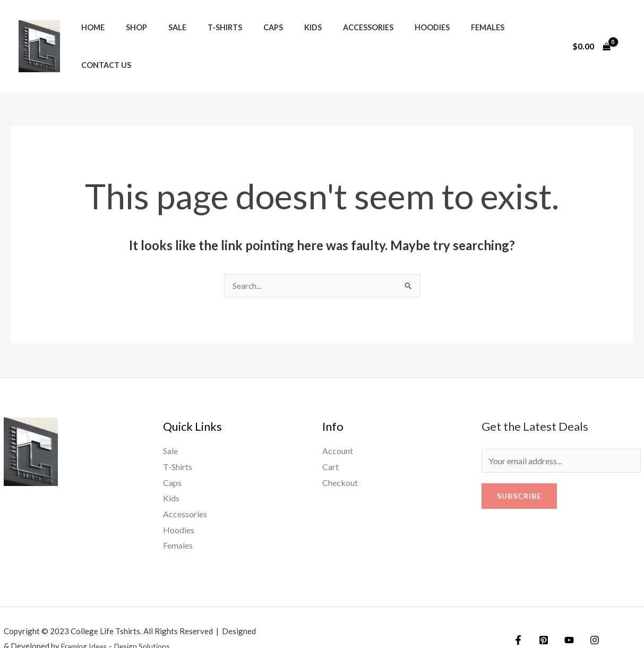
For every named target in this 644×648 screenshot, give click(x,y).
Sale (162, 35)
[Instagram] (587, 618)
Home (90, 35)
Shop (127, 35)
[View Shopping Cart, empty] (591, 35)
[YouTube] (564, 618)
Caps (247, 35)
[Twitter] (541, 618)
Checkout (340, 460)
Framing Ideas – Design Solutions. (121, 624)
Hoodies (388, 35)
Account (338, 428)
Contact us (494, 35)
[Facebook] (518, 618)
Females (437, 35)
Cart (330, 444)
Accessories (329, 35)
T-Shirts (204, 35)
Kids (280, 35)
